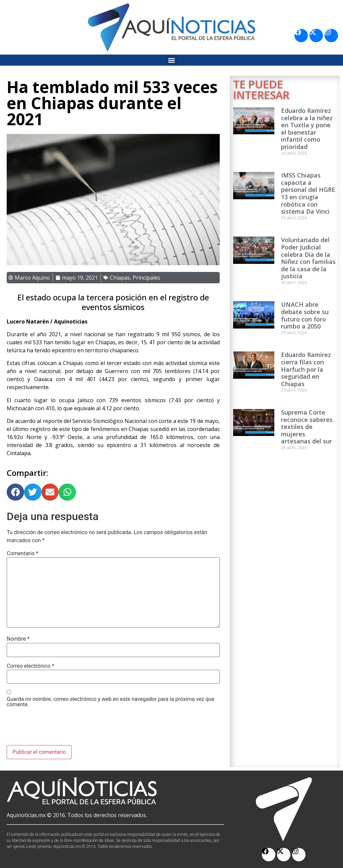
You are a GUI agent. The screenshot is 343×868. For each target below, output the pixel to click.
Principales (146, 278)
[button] (172, 60)
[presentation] (58, 729)
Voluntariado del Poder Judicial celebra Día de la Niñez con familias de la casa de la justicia (308, 258)
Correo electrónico (30, 666)
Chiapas (120, 278)
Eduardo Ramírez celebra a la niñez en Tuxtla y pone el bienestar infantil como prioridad (307, 129)
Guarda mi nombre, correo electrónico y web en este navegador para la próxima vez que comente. (111, 702)
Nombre (18, 639)
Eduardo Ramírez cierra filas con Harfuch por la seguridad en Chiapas (306, 369)
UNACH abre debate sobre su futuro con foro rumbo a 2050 (305, 315)
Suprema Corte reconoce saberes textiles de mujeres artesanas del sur (307, 427)
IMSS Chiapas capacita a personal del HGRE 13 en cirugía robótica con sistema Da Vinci (308, 193)
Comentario (22, 554)
